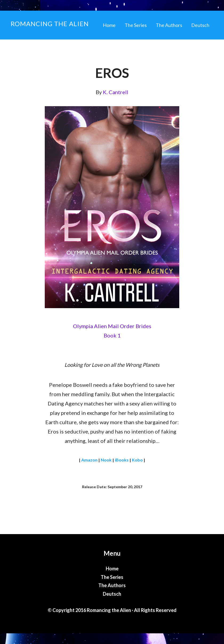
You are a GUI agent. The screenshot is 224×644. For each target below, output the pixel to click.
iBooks (122, 460)
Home (112, 569)
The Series (112, 577)
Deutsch (112, 594)
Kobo (137, 460)
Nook (106, 460)
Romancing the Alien (50, 24)
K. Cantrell (116, 92)
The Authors (112, 585)
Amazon (89, 460)
